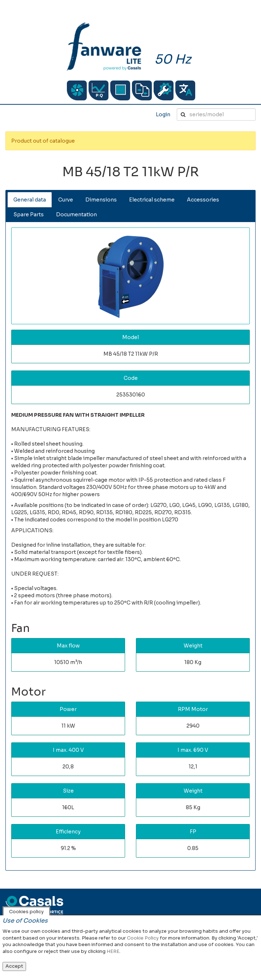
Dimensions (101, 200)
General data (30, 200)
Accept (14, 966)
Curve (66, 200)
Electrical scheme (152, 200)
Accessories (203, 200)
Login (163, 114)
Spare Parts (29, 214)
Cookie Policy (143, 938)
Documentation (76, 214)
